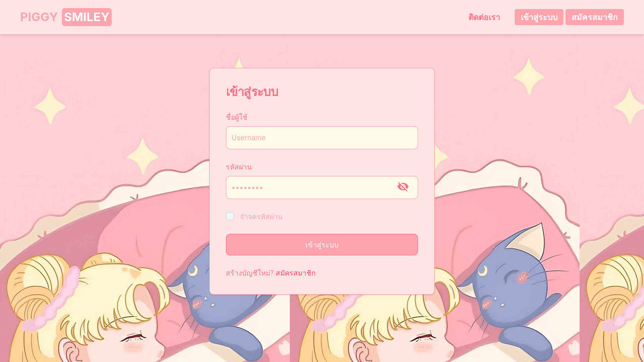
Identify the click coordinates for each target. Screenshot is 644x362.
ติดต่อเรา (483, 17)
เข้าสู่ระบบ (539, 17)
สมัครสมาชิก (595, 17)
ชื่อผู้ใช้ (237, 117)
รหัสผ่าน (239, 167)
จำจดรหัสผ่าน (261, 216)
